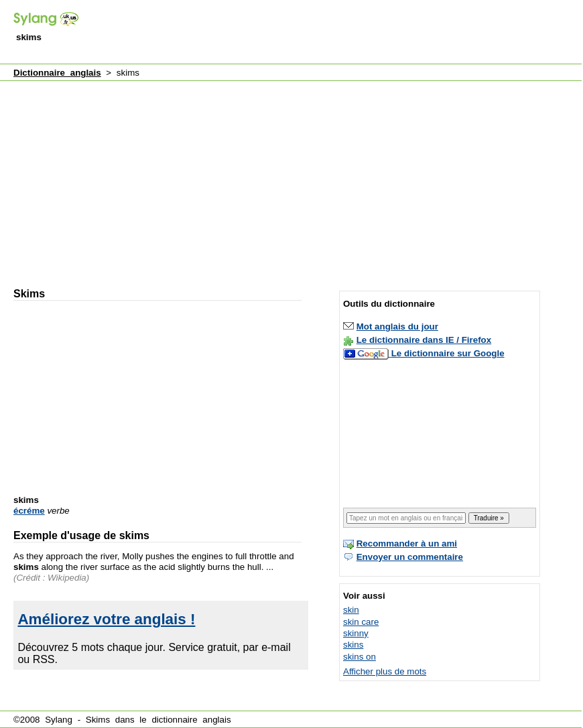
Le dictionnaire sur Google (448, 353)
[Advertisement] (168, 178)
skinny (356, 633)
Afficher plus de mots (385, 671)
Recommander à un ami (407, 543)
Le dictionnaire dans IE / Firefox (424, 340)
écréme (29, 511)
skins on (360, 657)
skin (351, 610)
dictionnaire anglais (191, 720)
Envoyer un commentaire (410, 557)
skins (353, 645)
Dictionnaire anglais (57, 73)
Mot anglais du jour (397, 326)
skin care (361, 622)
